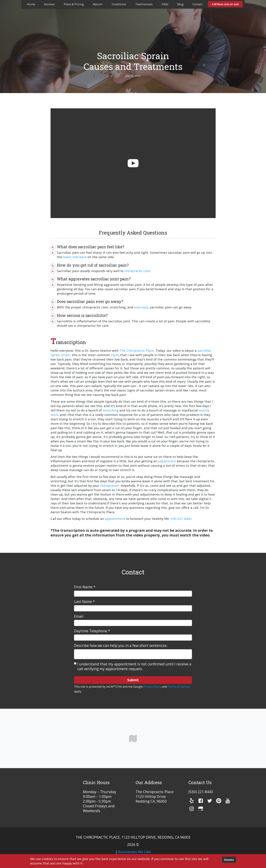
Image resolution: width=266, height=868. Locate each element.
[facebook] (201, 801)
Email (79, 616)
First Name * (85, 587)
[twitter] (210, 801)
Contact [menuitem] (198, 4)
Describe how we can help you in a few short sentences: (121, 646)
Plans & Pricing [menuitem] (74, 4)
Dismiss (229, 860)
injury (115, 355)
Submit (133, 680)
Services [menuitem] (49, 4)
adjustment (167, 461)
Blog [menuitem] (180, 4)
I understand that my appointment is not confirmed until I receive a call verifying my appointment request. (134, 666)
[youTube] (228, 801)
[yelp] (192, 801)
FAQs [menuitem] (165, 4)
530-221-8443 (181, 519)
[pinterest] (219, 801)
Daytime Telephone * (92, 631)
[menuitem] (31, 4)
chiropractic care (137, 271)
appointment (115, 519)
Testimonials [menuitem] (144, 4)
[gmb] (201, 809)
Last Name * (84, 602)
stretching (111, 410)
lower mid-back (75, 257)
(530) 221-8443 (201, 792)
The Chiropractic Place (137, 351)
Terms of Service (179, 687)
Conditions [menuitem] (119, 4)
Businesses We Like (135, 852)
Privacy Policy (152, 687)
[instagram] (192, 809)
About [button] (98, 4)
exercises (141, 307)
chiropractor (110, 486)
